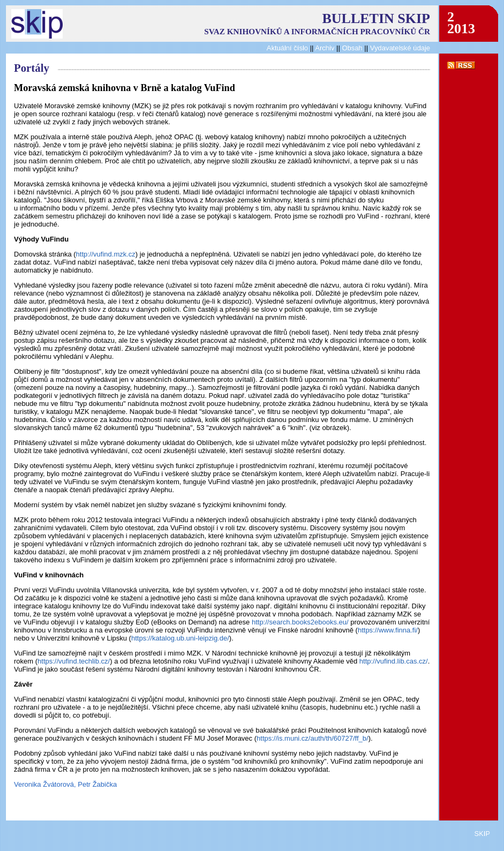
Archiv (325, 48)
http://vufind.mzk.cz (106, 254)
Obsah (353, 48)
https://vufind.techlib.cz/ (74, 661)
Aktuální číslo (287, 48)
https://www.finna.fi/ (388, 630)
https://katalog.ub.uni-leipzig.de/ (180, 638)
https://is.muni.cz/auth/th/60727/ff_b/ (313, 738)
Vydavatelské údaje (400, 48)
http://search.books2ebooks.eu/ (300, 622)
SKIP (482, 834)
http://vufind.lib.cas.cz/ (394, 661)
